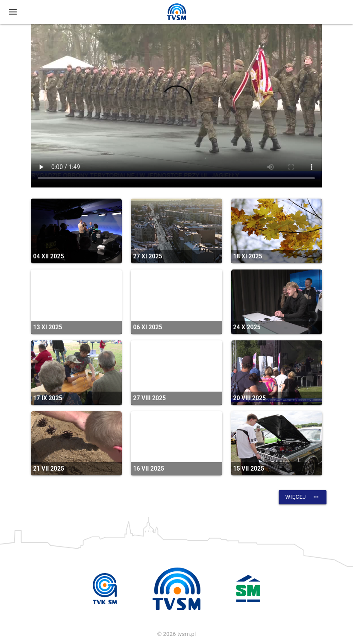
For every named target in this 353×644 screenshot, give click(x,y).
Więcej (303, 497)
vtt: (176, 106)
